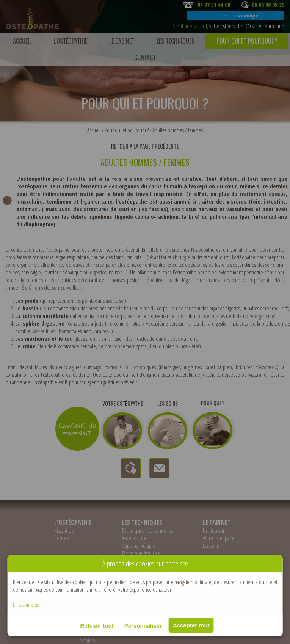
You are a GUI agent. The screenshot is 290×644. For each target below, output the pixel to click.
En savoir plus (26, 605)
